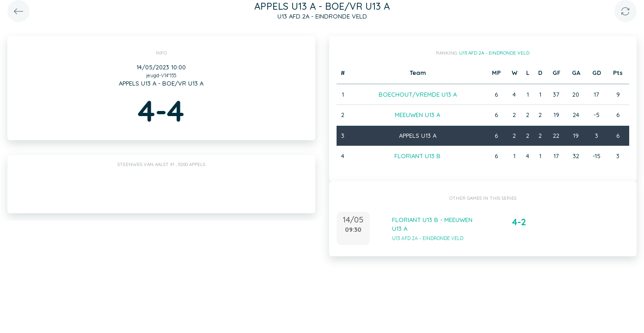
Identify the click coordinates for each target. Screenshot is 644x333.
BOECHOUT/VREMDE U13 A (418, 94)
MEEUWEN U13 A (417, 115)
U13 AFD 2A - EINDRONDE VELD (494, 53)
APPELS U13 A (418, 136)
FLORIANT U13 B (417, 156)
